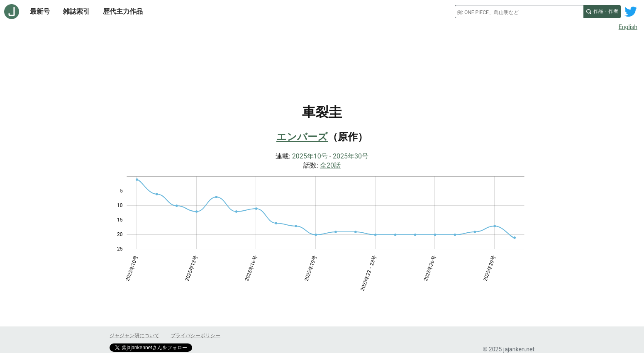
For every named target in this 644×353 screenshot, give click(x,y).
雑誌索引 (76, 11)
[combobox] (519, 12)
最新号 (40, 11)
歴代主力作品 (123, 11)
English (628, 27)
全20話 (330, 165)
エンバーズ (302, 137)
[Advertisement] (322, 57)
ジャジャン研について (134, 336)
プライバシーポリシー (195, 336)
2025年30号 (351, 156)
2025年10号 (310, 156)
